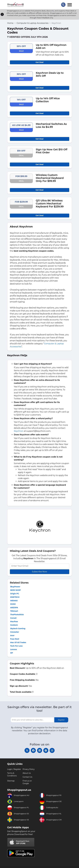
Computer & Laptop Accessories (32, 23)
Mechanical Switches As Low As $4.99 (51, 125)
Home (10, 23)
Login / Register (14, 769)
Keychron (19, 431)
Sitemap (11, 781)
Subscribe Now (39, 572)
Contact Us (27, 777)
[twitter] (27, 750)
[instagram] (52, 750)
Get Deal (39, 62)
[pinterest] (46, 750)
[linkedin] (40, 750)
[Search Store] (63, 5)
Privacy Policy (29, 769)
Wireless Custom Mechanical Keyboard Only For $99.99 (50, 178)
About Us (27, 773)
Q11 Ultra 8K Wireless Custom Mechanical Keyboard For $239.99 (50, 204)
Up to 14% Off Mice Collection (48, 100)
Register (61, 720)
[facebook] (33, 750)
